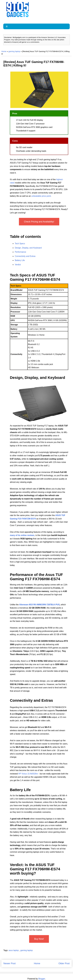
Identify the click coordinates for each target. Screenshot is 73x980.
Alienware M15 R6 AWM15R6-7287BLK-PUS (39, 605)
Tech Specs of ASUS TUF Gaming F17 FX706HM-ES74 (35, 277)
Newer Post (10, 963)
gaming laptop (14, 51)
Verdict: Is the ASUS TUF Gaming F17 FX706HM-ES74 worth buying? (35, 869)
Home (4, 51)
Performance (20, 252)
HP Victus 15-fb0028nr (28, 774)
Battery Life (20, 260)
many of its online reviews (22, 535)
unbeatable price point (41, 196)
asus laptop (14, 950)
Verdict (18, 265)
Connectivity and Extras (25, 256)
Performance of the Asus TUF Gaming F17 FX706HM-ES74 (36, 577)
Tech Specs (20, 244)
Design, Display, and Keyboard (28, 248)
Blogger (42, 979)
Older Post (64, 963)
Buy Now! (39, 939)
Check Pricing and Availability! (39, 222)
